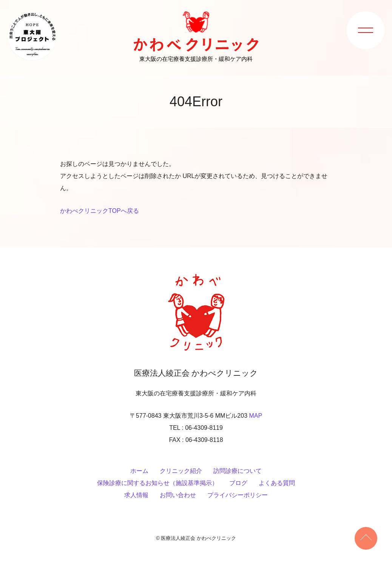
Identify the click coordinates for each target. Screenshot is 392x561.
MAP (255, 416)
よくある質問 (277, 483)
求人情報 (136, 495)
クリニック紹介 (181, 471)
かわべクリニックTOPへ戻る (100, 211)
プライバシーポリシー (238, 495)
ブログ (238, 483)
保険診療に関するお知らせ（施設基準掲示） (157, 483)
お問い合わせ (178, 495)
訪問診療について (238, 471)
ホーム (139, 471)
